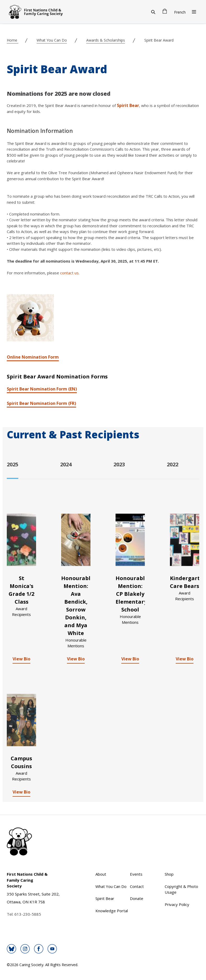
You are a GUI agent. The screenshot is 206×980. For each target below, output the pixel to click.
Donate (137, 898)
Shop (169, 874)
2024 (66, 464)
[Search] (153, 12)
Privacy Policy (177, 904)
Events (136, 874)
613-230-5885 (28, 914)
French (180, 12)
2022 (173, 464)
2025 (13, 464)
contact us (69, 273)
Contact (137, 886)
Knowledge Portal (112, 911)
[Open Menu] (194, 12)
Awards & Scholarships (106, 40)
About (101, 874)
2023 (119, 464)
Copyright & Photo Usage (181, 889)
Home (13, 40)
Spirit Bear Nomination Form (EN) (42, 389)
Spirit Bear (128, 105)
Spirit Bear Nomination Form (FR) (41, 403)
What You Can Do (52, 40)
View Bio (21, 659)
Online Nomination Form (33, 357)
